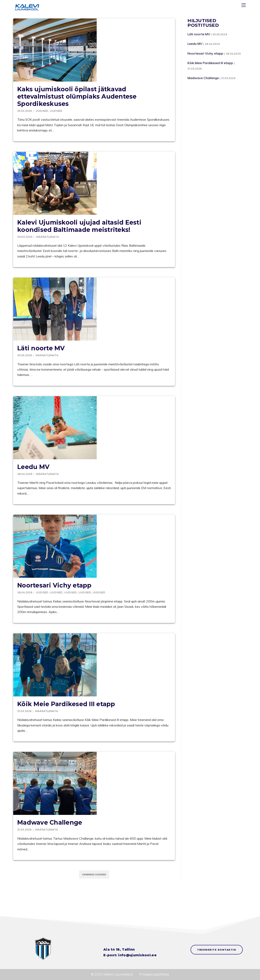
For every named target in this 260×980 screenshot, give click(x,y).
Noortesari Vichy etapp (54, 585)
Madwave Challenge (50, 822)
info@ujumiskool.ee (137, 955)
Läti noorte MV (41, 348)
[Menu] (244, 6)
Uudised (42, 111)
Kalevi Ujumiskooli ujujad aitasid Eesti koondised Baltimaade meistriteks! (79, 226)
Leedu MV (33, 467)
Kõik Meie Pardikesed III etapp (66, 704)
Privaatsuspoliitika (154, 974)
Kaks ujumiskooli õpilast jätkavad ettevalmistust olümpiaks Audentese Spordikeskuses (77, 96)
